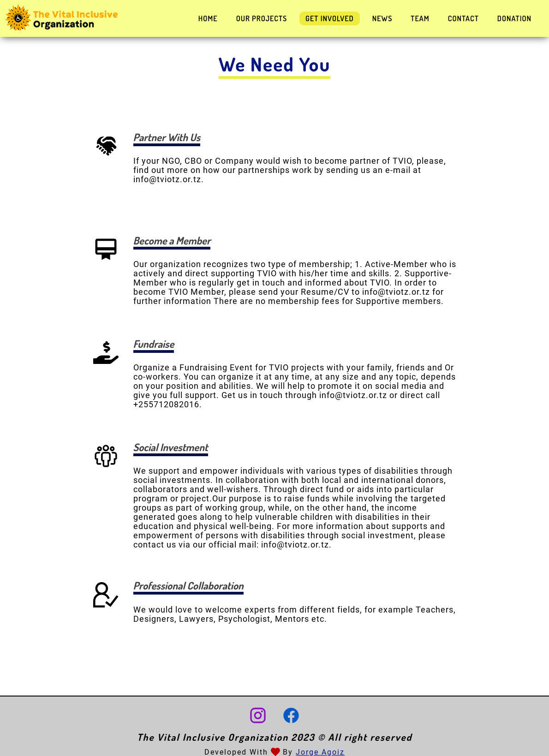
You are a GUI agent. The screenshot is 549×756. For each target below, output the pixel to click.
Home (208, 18)
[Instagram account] (258, 716)
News (382, 18)
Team (420, 18)
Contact (463, 18)
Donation (514, 18)
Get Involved (330, 18)
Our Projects (262, 18)
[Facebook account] (291, 716)
